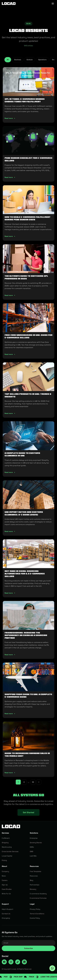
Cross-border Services (10, 851)
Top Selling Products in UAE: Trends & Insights (28, 395)
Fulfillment (6, 838)
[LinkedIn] (24, 962)
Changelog (6, 918)
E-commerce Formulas (38, 898)
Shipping (5, 843)
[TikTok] (18, 962)
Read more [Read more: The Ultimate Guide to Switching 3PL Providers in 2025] (10, 295)
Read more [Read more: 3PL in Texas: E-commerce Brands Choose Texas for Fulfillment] (10, 118)
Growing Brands (36, 843)
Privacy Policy (35, 909)
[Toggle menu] (53, 4)
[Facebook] (4, 962)
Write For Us (6, 894)
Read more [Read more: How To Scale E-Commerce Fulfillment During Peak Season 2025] (10, 236)
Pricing (4, 860)
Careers (5, 880)
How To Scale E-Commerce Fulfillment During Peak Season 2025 (27, 218)
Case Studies (7, 889)
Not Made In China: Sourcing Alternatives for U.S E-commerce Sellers (25, 574)
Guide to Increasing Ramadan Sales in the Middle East (27, 755)
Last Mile (33, 856)
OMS (32, 851)
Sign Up (5, 885)
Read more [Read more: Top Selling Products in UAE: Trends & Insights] (10, 413)
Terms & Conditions (37, 914)
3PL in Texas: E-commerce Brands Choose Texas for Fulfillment (25, 100)
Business (18, 60)
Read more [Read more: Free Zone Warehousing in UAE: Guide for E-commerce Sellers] (10, 354)
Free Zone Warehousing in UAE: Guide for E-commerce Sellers (28, 336)
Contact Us (6, 914)
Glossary (33, 889)
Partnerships (35, 885)
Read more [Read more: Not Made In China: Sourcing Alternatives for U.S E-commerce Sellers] (10, 593)
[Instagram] (11, 962)
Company (5, 871)
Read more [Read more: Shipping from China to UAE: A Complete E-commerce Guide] (10, 714)
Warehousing (7, 847)
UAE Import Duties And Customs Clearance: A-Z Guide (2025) (24, 513)
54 (33, 782)
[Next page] (39, 782)
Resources (34, 876)
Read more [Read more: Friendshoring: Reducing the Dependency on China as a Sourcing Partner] (10, 655)
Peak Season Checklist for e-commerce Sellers (28, 159)
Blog (32, 880)
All (8, 60)
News (4, 876)
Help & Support (7, 909)
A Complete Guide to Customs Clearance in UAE (22, 454)
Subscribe (28, 948)
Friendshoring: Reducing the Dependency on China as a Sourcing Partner (26, 635)
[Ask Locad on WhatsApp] (52, 968)
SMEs (32, 847)
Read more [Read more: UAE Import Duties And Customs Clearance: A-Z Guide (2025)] (10, 531)
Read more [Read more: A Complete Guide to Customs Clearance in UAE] (10, 472)
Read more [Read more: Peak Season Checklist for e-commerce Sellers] (10, 177)
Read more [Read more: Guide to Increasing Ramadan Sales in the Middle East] (10, 773)
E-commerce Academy (38, 894)
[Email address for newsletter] (28, 943)
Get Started (28, 812)
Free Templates (35, 871)
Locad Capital (7, 856)
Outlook (30, 60)
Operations (42, 60)
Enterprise (34, 838)
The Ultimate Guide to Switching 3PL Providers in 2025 (26, 277)
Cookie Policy (35, 918)
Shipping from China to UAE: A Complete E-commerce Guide (28, 696)
